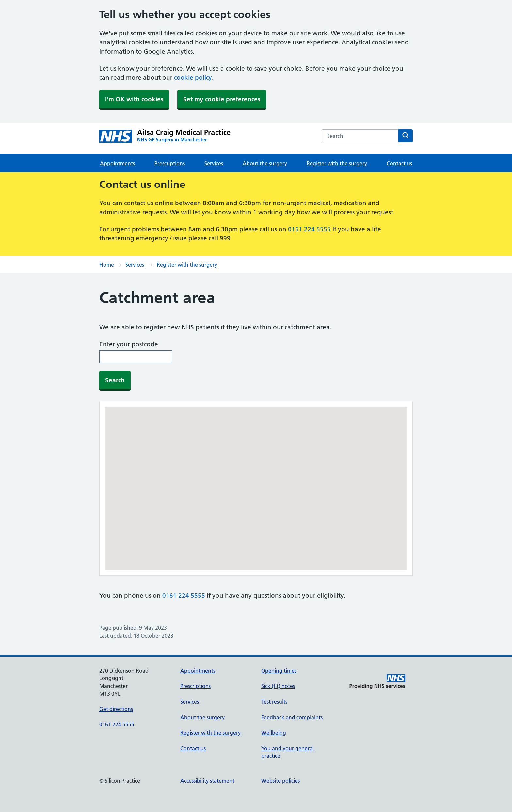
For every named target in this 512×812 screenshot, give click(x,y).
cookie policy (193, 78)
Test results (274, 702)
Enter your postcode (129, 344)
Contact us (399, 163)
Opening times (279, 671)
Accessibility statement (207, 781)
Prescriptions (170, 163)
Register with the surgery (337, 163)
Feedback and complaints (292, 717)
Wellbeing (274, 733)
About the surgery (265, 163)
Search (115, 380)
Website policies (280, 781)
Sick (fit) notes (278, 686)
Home (107, 265)
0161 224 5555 (309, 229)
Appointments (117, 163)
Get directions (116, 709)
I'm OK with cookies (134, 99)
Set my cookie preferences (222, 99)
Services (214, 163)
